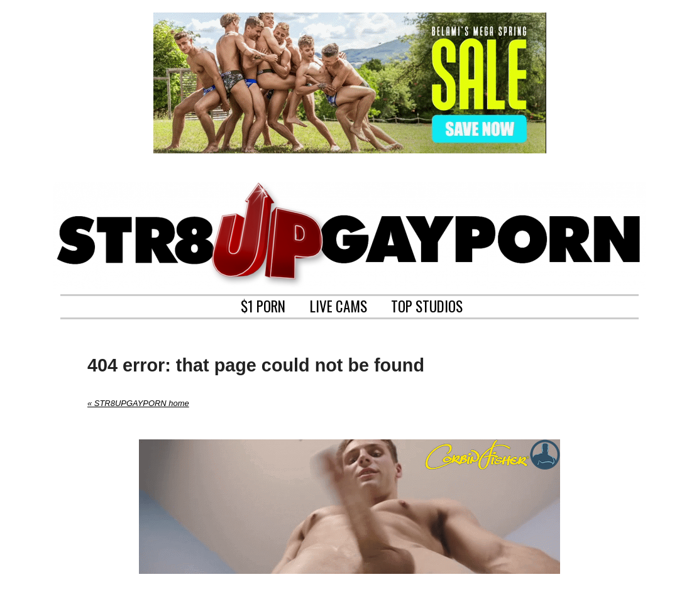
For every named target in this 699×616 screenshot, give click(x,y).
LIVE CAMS (338, 305)
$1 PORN (263, 305)
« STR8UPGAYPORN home (138, 403)
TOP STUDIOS (427, 305)
